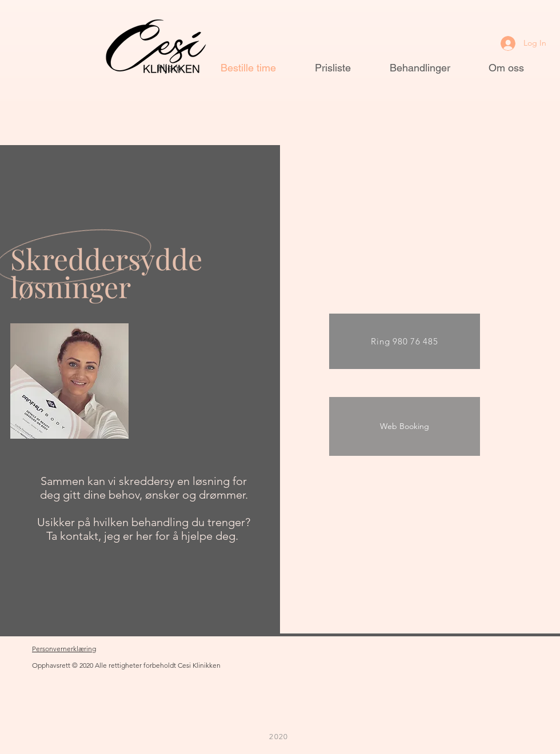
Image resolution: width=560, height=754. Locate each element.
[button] (75, 23)
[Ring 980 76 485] (405, 341)
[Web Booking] (405, 426)
